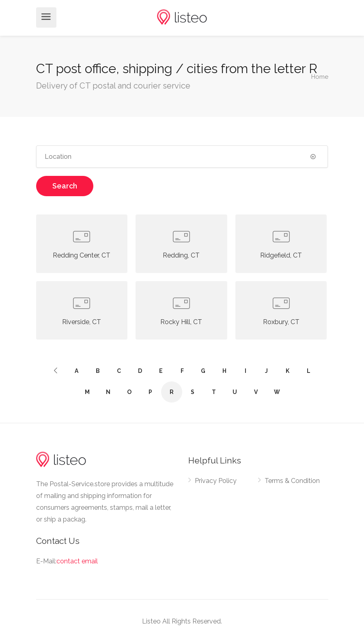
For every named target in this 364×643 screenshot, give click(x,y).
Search (65, 186)
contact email (77, 561)
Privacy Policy (216, 481)
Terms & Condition (292, 481)
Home (320, 76)
